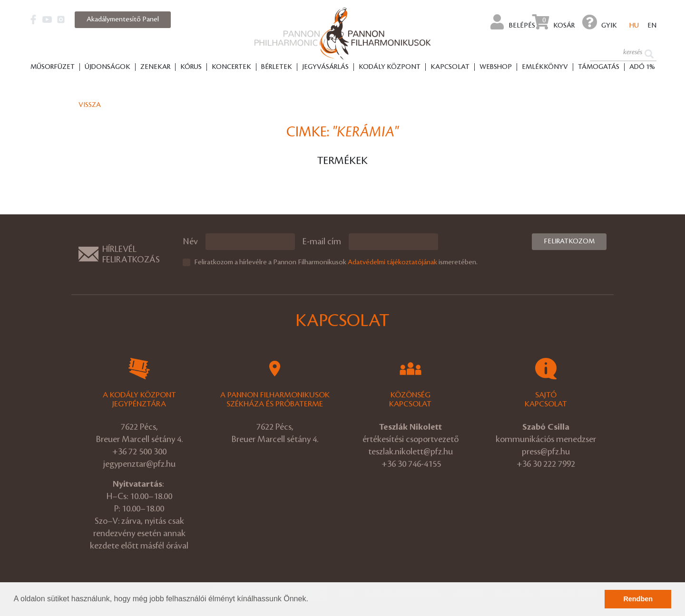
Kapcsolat (450, 67)
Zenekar (155, 67)
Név (190, 241)
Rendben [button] (638, 599)
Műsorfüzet (53, 67)
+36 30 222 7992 (546, 464)
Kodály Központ (390, 67)
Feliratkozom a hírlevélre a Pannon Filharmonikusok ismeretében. (336, 262)
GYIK (600, 22)
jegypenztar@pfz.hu (139, 464)
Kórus (191, 67)
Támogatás (599, 67)
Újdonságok (108, 67)
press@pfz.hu (546, 452)
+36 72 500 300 (139, 452)
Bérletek (277, 67)
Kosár (553, 22)
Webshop (496, 67)
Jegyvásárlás (325, 67)
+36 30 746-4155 (411, 464)
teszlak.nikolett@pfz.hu (411, 452)
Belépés (513, 22)
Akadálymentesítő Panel (123, 19)
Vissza (90, 105)
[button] (312, 600)
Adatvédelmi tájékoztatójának (392, 262)
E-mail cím (322, 241)
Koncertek (231, 67)
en (652, 26)
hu (634, 26)
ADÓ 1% (642, 67)
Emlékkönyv (545, 67)
